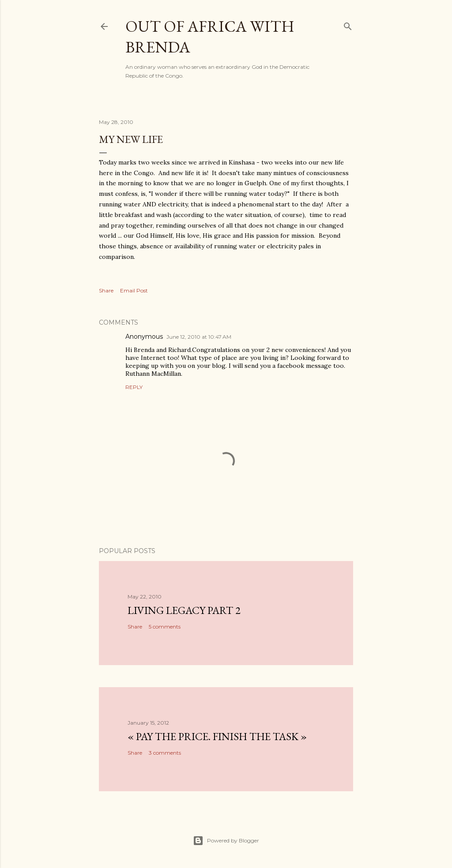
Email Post (134, 290)
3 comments (165, 753)
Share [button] (106, 290)
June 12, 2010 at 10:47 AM (199, 337)
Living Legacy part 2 (184, 610)
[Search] (348, 24)
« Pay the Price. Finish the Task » (217, 736)
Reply (134, 387)
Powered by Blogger (226, 841)
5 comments (165, 627)
